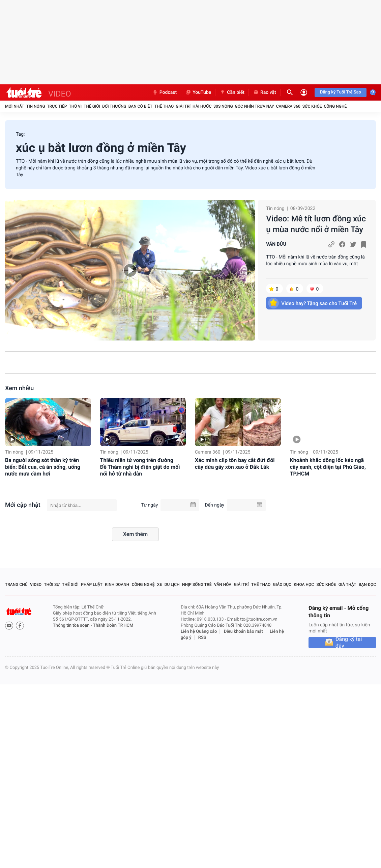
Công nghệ (335, 106)
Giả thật (347, 585)
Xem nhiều (19, 388)
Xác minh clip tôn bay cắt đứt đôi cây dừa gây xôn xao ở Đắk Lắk (235, 464)
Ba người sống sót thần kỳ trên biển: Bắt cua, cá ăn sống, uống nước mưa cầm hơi (43, 467)
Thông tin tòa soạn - (73, 626)
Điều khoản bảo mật (243, 632)
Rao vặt (265, 92)
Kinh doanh (117, 585)
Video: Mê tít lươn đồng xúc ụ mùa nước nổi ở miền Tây (316, 224)
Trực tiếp (57, 106)
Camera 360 (288, 106)
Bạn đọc (367, 585)
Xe (159, 585)
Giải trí (183, 106)
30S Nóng (223, 106)
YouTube (198, 92)
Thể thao (164, 106)
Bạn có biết (140, 106)
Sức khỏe (312, 106)
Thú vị (75, 106)
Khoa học (304, 585)
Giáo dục (282, 585)
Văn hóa (223, 585)
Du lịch (172, 585)
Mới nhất (15, 106)
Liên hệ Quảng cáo (199, 632)
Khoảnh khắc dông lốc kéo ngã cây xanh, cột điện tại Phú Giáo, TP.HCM (328, 467)
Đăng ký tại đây (349, 643)
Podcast (165, 92)
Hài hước (202, 106)
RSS (202, 638)
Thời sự (52, 585)
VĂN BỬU (276, 244)
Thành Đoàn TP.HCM (113, 626)
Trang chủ (16, 585)
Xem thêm (135, 534)
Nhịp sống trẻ (197, 585)
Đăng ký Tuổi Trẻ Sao (341, 92)
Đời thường (114, 106)
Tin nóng (36, 106)
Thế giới (92, 106)
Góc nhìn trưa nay (255, 106)
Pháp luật (92, 585)
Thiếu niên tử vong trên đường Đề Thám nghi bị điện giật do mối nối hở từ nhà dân (140, 467)
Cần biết (232, 92)
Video (36, 585)
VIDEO (60, 94)
